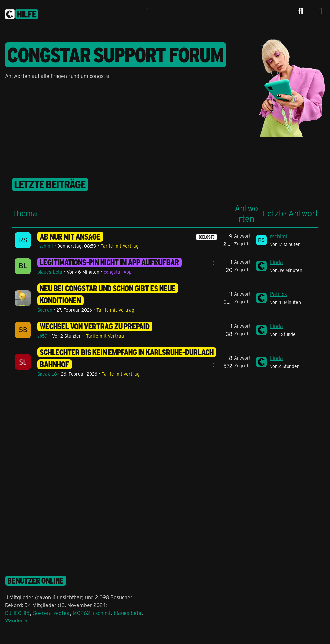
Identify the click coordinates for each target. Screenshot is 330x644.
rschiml (45, 246)
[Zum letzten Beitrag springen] (261, 240)
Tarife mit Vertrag (120, 246)
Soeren (45, 310)
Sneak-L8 (47, 374)
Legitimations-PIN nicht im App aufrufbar (109, 262)
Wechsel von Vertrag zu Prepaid (95, 326)
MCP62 (81, 613)
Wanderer (17, 620)
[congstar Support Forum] (21, 13)
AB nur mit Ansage (70, 237)
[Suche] (301, 11)
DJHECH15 (17, 613)
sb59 (42, 336)
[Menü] (320, 11)
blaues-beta (50, 272)
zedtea (61, 613)
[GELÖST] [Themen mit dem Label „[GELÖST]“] (206, 237)
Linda (276, 262)
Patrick (278, 294)
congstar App (118, 272)
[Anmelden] (147, 11)
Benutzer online (36, 581)
